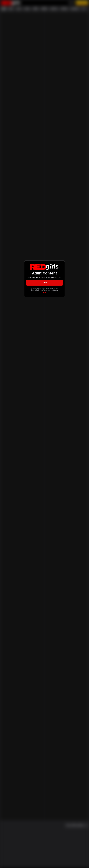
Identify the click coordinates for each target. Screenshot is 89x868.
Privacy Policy (36, 290)
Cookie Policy (54, 288)
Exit (44, 293)
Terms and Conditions (50, 290)
